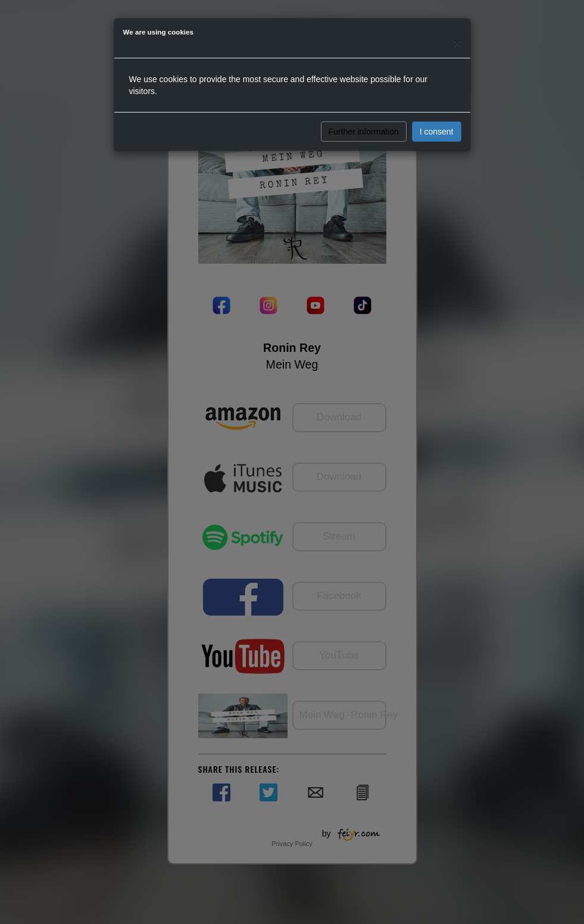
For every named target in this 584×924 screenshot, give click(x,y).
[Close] (457, 43)
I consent (437, 132)
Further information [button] (364, 132)
